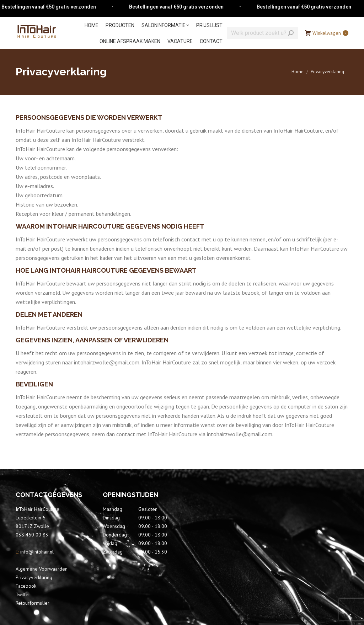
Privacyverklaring (34, 577)
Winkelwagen (327, 33)
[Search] (262, 33)
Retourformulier (33, 603)
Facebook (26, 586)
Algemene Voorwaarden (42, 569)
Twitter (23, 594)
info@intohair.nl (36, 552)
